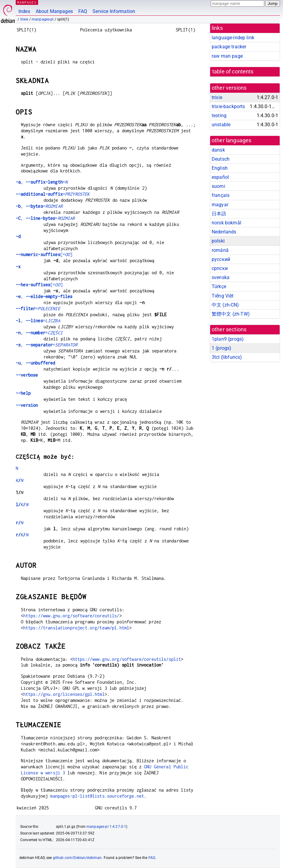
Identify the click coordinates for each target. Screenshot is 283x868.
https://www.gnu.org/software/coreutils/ (71, 616)
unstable (221, 125)
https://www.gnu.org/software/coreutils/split (127, 659)
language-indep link (233, 38)
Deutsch (221, 159)
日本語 (219, 214)
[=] (44, 254)
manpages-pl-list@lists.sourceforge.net (97, 796)
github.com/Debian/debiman (77, 858)
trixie (24, 19)
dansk (218, 150)
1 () (221, 348)
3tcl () (227, 357)
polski (218, 241)
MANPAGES (27, 2)
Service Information (114, 11)
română (220, 250)
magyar (220, 205)
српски (220, 268)
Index (24, 11)
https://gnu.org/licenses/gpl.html (64, 694)
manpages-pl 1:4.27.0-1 (106, 827)
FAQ (83, 11)
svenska (221, 277)
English (220, 168)
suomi (218, 186)
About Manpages (54, 11)
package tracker (229, 47)
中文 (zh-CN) (225, 305)
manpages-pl (43, 19)
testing (219, 116)
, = (42, 182)
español (220, 177)
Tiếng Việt (223, 296)
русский (221, 259)
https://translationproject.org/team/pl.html (76, 628)
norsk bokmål (226, 223)
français (221, 195)
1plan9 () (228, 339)
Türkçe (219, 286)
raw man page (227, 56)
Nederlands (224, 232)
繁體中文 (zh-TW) (231, 314)
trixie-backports (228, 106)
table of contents (233, 72)
